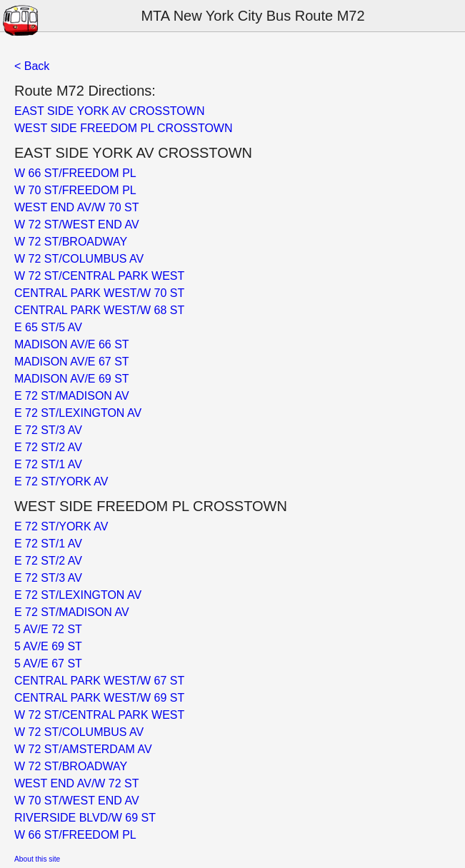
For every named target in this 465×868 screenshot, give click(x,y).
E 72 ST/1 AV (48, 464)
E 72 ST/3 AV (48, 430)
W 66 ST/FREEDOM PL (75, 173)
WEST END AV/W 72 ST (77, 783)
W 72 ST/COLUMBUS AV (79, 259)
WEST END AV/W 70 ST (77, 207)
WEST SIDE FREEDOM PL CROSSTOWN (124, 128)
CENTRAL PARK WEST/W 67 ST (99, 681)
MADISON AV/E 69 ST (72, 379)
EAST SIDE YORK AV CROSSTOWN (109, 111)
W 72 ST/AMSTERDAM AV (83, 749)
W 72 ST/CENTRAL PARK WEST (99, 276)
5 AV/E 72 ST (48, 629)
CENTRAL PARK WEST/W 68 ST (99, 310)
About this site (37, 859)
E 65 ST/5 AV (48, 327)
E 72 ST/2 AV (48, 447)
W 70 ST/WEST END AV (77, 801)
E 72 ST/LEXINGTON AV (78, 413)
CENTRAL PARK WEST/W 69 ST (99, 698)
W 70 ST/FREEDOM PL (75, 190)
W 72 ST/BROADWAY (71, 242)
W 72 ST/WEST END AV (77, 224)
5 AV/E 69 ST (48, 646)
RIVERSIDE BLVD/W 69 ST (85, 818)
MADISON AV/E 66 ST (72, 344)
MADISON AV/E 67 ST (72, 362)
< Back (32, 66)
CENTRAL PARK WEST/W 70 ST (99, 293)
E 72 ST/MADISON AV (72, 396)
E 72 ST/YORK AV (61, 481)
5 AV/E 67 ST (48, 663)
